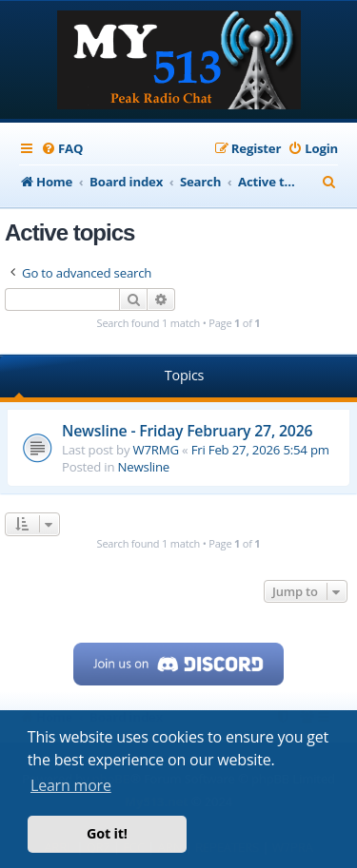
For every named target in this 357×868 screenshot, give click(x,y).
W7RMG (156, 450)
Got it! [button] (107, 833)
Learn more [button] (71, 785)
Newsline (144, 467)
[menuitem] (62, 149)
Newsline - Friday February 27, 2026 (187, 431)
